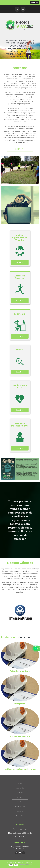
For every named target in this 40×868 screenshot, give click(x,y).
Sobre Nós (20, 788)
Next (38, 613)
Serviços (20, 793)
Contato (20, 811)
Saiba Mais (20, 262)
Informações (20, 806)
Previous (2, 613)
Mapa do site (20, 816)
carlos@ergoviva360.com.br (20, 833)
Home (20, 783)
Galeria (20, 802)
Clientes (20, 797)
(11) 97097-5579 (20, 829)
